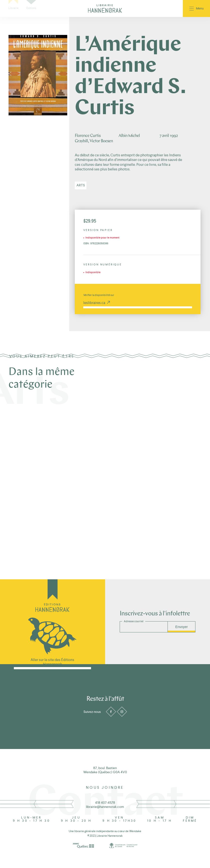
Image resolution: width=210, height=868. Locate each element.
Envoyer (181, 627)
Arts (81, 185)
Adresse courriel (134, 621)
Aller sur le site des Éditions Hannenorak (52, 662)
